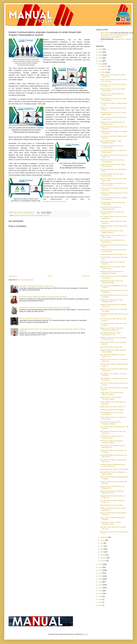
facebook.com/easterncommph (54, 201)
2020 (101, 564)
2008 (101, 599)
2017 (101, 573)
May (102, 549)
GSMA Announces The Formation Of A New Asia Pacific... (113, 184)
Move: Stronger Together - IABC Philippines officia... (111, 142)
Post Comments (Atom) (26, 280)
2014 (101, 582)
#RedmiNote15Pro (107, 35)
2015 (101, 579)
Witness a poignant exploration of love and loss (35, 318)
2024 (101, 55)
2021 (101, 64)
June (102, 546)
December (104, 66)
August (103, 540)
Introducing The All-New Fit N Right (112, 410)
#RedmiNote (105, 37)
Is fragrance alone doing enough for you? (114, 254)
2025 (101, 52)
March (103, 555)
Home (50, 276)
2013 (101, 585)
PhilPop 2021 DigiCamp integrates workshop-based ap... (112, 442)
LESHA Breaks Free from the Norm (112, 505)
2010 (101, 594)
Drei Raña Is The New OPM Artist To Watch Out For (36, 286)
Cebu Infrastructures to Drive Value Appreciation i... (112, 413)
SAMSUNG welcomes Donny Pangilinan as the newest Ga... (114, 339)
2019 (101, 567)
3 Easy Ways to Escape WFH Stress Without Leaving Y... (112, 393)
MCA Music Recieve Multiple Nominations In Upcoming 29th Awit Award (43, 297)
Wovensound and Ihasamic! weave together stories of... (112, 232)
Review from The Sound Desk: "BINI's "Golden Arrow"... (113, 268)
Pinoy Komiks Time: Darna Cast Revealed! (114, 469)
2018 (101, 570)
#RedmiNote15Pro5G (121, 35)
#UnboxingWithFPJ (116, 37)
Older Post (86, 276)
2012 (101, 588)
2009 (101, 597)
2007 (101, 602)
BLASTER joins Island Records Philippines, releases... (110, 423)
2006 (101, 605)
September (104, 537)
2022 (101, 61)
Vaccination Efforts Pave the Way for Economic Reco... (112, 175)
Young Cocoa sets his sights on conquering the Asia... (111, 208)
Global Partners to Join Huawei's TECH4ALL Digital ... (111, 398)
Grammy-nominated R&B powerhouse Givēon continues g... (113, 465)
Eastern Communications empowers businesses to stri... (112, 492)
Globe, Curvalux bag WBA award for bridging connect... (112, 123)
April (102, 552)
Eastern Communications (22, 215)
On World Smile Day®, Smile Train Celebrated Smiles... (112, 282)
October (103, 72)
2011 (101, 591)
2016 (101, 576)
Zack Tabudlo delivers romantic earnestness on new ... (110, 334)
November (104, 69)
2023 (101, 58)
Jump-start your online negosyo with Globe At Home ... (112, 95)
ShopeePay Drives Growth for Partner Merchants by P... (113, 446)
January (103, 561)
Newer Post (13, 276)
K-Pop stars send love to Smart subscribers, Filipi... (110, 523)
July (102, 543)
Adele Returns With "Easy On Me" (111, 347)
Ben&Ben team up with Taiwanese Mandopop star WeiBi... (111, 272)
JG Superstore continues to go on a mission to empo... (112, 437)
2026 (101, 49)
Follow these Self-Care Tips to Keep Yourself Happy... (112, 161)
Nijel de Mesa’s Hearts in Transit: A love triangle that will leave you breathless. (45, 308)
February (104, 558)
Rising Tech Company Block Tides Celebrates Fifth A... (111, 301)
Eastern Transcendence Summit (40, 215)
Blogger (85, 634)
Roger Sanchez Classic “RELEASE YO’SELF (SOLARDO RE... (112, 329)
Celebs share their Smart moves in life (113, 407)
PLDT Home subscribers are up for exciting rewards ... (112, 147)
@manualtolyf (105, 33)
